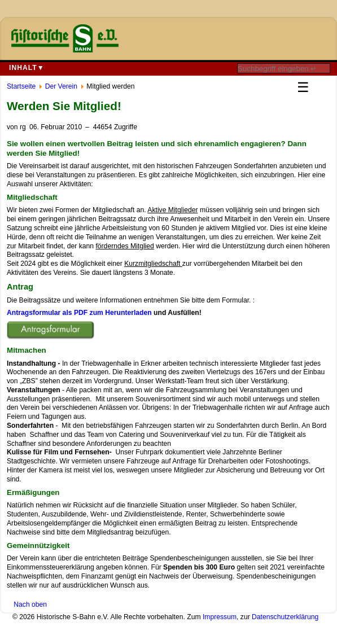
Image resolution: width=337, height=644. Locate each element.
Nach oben (30, 604)
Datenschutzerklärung (285, 617)
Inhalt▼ (27, 68)
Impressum (220, 617)
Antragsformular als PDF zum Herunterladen (79, 313)
